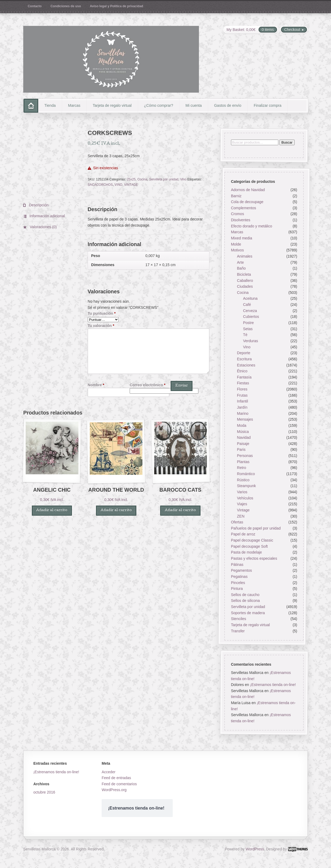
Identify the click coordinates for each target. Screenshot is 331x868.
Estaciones (246, 365)
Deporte (244, 353)
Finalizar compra (268, 105)
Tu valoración (101, 326)
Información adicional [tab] (47, 216)
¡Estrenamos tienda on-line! (273, 685)
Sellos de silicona (245, 601)
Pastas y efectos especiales (254, 558)
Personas (245, 456)
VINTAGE (131, 185)
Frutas (242, 395)
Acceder (108, 772)
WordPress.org (114, 790)
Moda (242, 425)
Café (247, 305)
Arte (240, 262)
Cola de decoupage (247, 202)
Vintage (243, 510)
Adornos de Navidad (248, 190)
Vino (183, 179)
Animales (245, 256)
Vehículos (245, 498)
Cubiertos (251, 317)
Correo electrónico (148, 385)
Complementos (243, 208)
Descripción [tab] (38, 205)
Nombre (96, 385)
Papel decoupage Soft (249, 546)
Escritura (244, 359)
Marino (243, 413)
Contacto (35, 6)
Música (243, 432)
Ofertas (237, 522)
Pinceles (238, 583)
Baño (241, 269)
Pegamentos (241, 571)
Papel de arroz (243, 534)
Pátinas (237, 565)
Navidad (244, 438)
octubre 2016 (44, 792)
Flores (242, 389)
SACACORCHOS (100, 185)
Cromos (237, 214)
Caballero (245, 281)
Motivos (237, 250)
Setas (248, 329)
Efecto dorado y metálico (251, 226)
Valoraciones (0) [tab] (43, 227)
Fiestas (243, 383)
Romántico (246, 474)
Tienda (50, 105)
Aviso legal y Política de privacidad (116, 6)
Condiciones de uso (66, 6)
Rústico (243, 480)
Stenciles (238, 619)
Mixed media (241, 238)
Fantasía (244, 377)
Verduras (251, 341)
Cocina (142, 179)
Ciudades (245, 287)
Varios (242, 492)
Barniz (236, 196)
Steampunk (246, 486)
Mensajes (245, 420)
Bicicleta (244, 274)
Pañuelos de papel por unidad (256, 528)
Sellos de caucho (245, 595)
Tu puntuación (102, 313)
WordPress (255, 849)
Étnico (242, 371)
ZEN (241, 516)
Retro (241, 468)
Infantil (242, 401)
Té (245, 335)
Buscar (287, 142)
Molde (236, 244)
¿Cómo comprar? (159, 105)
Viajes (242, 504)
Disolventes (240, 220)
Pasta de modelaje (246, 553)
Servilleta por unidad (164, 179)
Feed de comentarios (119, 784)
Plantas (243, 462)
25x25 (131, 179)
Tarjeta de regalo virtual (112, 105)
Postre (248, 323)
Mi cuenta (194, 105)
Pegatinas (239, 577)
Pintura (237, 589)
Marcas (74, 105)
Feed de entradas (116, 778)
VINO (118, 185)
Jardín (242, 407)
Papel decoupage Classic (252, 540)
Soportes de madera (248, 613)
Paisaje (243, 444)
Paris (241, 450)
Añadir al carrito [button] (52, 510)
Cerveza (250, 311)
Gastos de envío (228, 105)
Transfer (238, 631)
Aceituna (250, 299)
